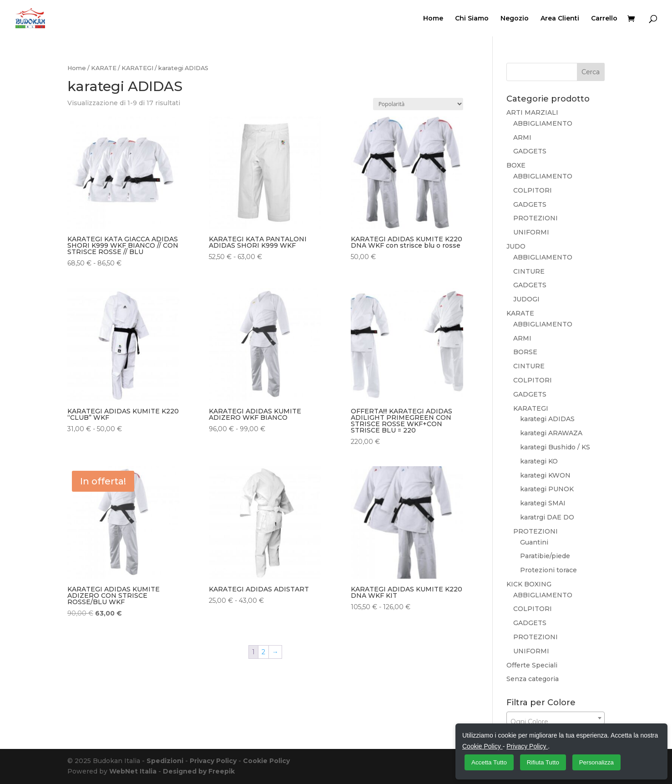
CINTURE (529, 271)
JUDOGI (526, 299)
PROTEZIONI (536, 218)
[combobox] (556, 718)
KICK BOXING (529, 584)
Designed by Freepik (199, 771)
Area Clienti (560, 19)
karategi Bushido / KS (555, 447)
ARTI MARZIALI (532, 112)
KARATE (104, 68)
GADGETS (530, 151)
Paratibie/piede (545, 556)
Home (433, 19)
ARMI (522, 137)
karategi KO (539, 461)
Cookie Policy (266, 761)
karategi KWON (545, 475)
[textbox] (556, 722)
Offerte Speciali (532, 665)
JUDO (516, 246)
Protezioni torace (548, 570)
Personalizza (596, 762)
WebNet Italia (133, 771)
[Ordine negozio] (418, 104)
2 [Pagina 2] (263, 652)
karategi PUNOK (547, 489)
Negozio (515, 19)
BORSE (525, 352)
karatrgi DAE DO (547, 517)
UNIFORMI (531, 232)
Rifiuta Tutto (543, 762)
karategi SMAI (543, 503)
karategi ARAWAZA (551, 433)
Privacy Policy (213, 761)
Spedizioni (165, 761)
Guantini (534, 542)
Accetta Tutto (489, 762)
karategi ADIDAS (547, 419)
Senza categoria (533, 679)
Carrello (604, 19)
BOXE (516, 165)
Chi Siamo (472, 19)
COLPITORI (533, 190)
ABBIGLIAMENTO (543, 123)
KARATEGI (137, 68)
